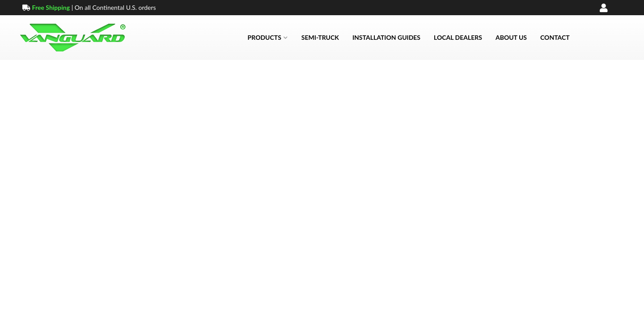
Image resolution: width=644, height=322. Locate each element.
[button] (268, 38)
